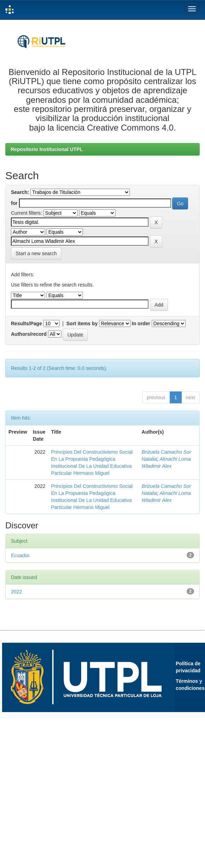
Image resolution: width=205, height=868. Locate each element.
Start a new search (36, 253)
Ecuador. (21, 555)
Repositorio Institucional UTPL (47, 149)
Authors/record (29, 334)
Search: (20, 192)
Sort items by (82, 323)
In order (141, 323)
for (14, 203)
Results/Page (26, 323)
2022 (16, 592)
